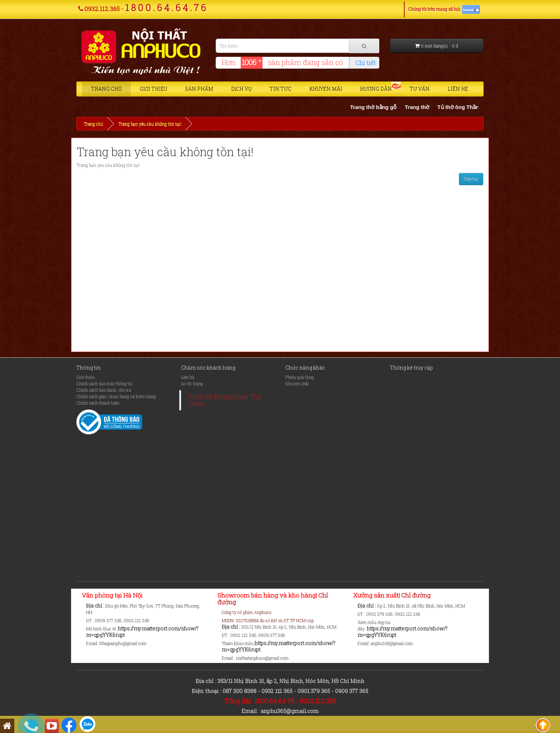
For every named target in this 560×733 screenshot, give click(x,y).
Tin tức (281, 89)
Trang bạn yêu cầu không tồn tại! (150, 124)
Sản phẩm (199, 89)
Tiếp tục (471, 179)
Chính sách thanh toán (98, 403)
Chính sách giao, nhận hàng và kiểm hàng (116, 396)
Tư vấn (420, 89)
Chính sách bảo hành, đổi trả (104, 390)
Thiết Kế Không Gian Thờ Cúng (225, 400)
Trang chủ (106, 89)
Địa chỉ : (96, 606)
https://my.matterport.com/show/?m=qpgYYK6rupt (142, 632)
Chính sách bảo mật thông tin (104, 383)
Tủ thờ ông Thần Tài (467, 107)
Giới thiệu (153, 89)
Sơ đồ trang (192, 383)
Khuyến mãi (326, 89)
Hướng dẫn (376, 89)
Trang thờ (421, 107)
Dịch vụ (241, 89)
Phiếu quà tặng (299, 377)
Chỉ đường (415, 595)
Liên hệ (458, 89)
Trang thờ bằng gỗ (378, 107)
